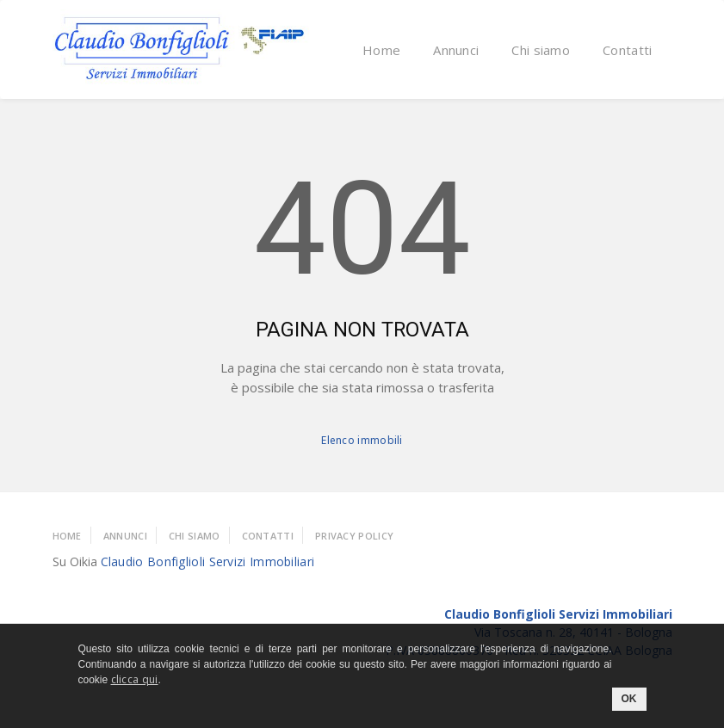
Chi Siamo (195, 536)
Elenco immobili (362, 440)
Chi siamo (541, 50)
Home (381, 50)
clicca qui (135, 679)
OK (629, 699)
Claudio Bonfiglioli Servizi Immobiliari (208, 561)
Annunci (456, 50)
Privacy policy (354, 536)
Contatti (627, 50)
